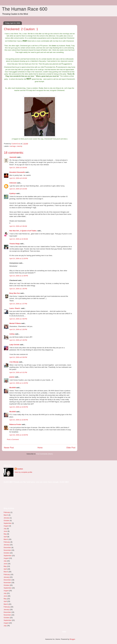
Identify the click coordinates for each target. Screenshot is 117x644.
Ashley (12, 334)
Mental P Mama (15, 323)
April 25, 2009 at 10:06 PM (19, 420)
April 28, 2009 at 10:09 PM (19, 435)
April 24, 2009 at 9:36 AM (18, 226)
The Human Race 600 (25, 9)
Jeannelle (13, 157)
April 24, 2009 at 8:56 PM (18, 357)
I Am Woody (14, 362)
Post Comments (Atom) (44, 454)
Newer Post (9, 448)
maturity (19, 146)
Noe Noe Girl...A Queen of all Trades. (23, 231)
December (7, 547)
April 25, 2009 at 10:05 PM (19, 407)
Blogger (72, 639)
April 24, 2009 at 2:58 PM (18, 319)
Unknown (13, 183)
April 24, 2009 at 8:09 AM (18, 168)
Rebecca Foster (15, 424)
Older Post (71, 448)
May (5, 534)
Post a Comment (13, 439)
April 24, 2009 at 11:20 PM (19, 383)
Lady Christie (14, 345)
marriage (13, 146)
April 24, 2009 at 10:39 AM (19, 239)
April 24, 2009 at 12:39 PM (19, 276)
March (6, 515)
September (8, 523)
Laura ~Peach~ (15, 308)
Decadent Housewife (17, 172)
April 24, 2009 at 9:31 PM (18, 372)
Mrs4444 (13, 388)
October (6, 521)
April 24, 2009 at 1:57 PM (18, 304)
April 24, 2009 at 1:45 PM (18, 289)
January (6, 518)
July (5, 529)
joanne (12, 377)
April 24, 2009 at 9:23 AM (18, 189)
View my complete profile (23, 472)
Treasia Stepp (15, 244)
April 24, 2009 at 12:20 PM (19, 259)
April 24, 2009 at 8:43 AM (18, 178)
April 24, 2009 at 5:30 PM (18, 340)
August (6, 526)
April (5, 537)
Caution (20, 469)
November (7, 550)
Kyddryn (13, 193)
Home (40, 448)
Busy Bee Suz (15, 293)
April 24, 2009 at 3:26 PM (18, 329)
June (5, 531)
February (7, 512)
